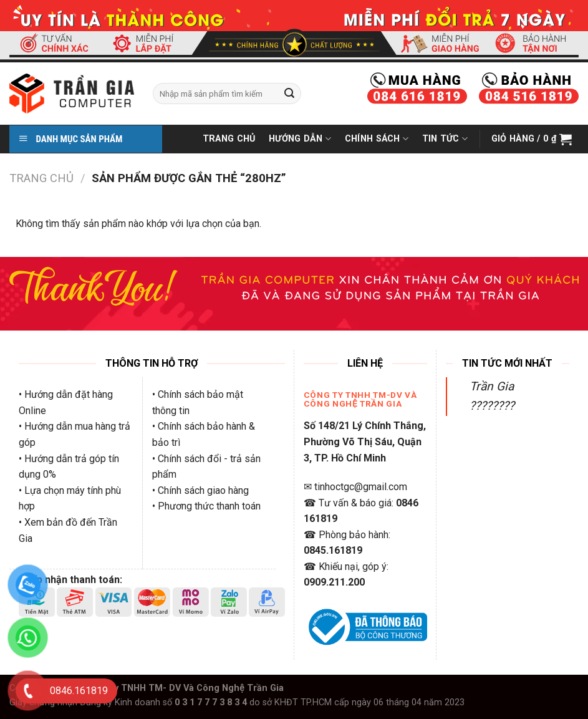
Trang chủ (41, 178)
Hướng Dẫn (300, 139)
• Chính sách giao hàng (200, 490)
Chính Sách (377, 139)
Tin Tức (445, 139)
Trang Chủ (229, 139)
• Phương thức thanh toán (206, 506)
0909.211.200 (334, 582)
